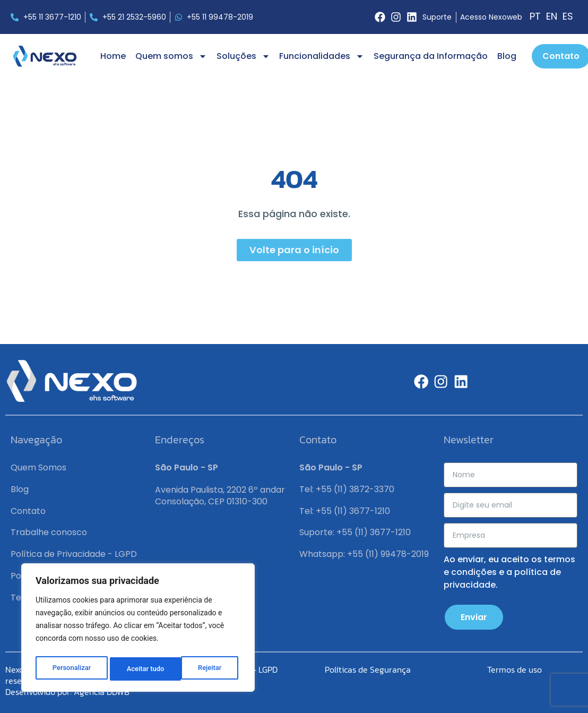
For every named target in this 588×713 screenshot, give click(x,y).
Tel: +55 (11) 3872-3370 (347, 489)
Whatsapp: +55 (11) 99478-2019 (364, 554)
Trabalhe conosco (49, 532)
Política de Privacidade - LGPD (74, 554)
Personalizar (71, 669)
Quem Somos (38, 467)
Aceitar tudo (206, 669)
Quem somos (171, 56)
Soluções (243, 56)
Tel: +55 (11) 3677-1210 (345, 511)
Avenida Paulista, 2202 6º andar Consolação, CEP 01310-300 (220, 496)
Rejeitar (139, 669)
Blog (507, 56)
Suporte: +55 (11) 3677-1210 (355, 532)
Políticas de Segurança (368, 669)
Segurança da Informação (431, 56)
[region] (138, 630)
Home (113, 56)
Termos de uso (514, 669)
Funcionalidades (322, 56)
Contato (28, 511)
